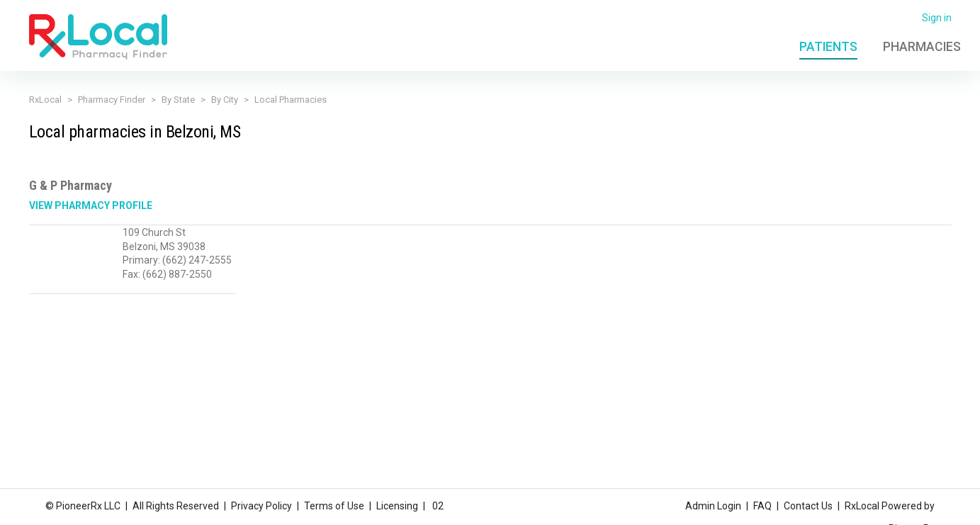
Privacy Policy (261, 506)
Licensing (397, 506)
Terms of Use (334, 506)
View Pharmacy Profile (91, 205)
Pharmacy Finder (112, 100)
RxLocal (45, 100)
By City (225, 100)
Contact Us (808, 506)
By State (178, 100)
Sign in (937, 18)
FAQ (762, 506)
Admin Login (713, 506)
